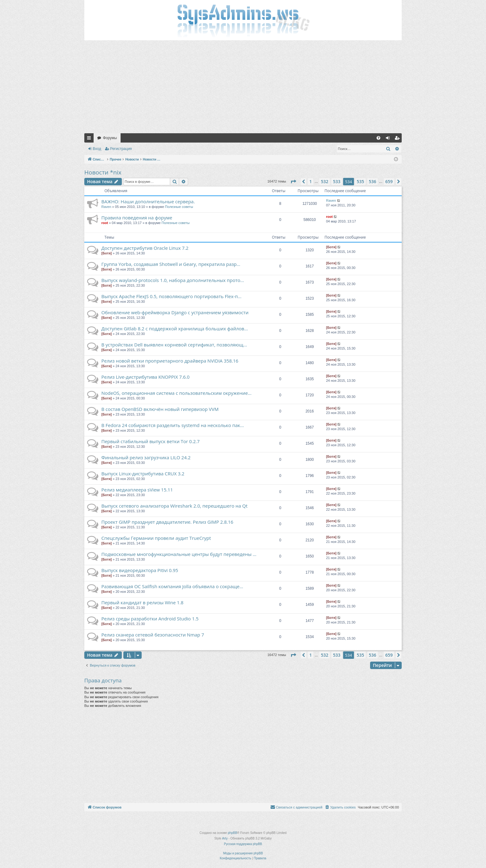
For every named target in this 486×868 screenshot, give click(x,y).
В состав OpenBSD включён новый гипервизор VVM (160, 409)
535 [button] (360, 181)
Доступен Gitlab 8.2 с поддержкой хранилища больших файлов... (175, 328)
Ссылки (90, 139)
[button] (293, 182)
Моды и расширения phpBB (243, 853)
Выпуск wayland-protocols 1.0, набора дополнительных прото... (173, 280)
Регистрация (121, 149)
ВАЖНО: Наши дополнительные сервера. (148, 201)
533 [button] (337, 181)
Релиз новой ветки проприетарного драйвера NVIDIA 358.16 (170, 361)
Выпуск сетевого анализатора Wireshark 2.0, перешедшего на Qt (175, 506)
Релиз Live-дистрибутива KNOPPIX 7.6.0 (146, 377)
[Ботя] (106, 253)
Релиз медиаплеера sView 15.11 (137, 490)
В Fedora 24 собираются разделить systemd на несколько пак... (173, 425)
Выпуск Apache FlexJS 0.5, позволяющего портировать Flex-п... (171, 296)
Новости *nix (103, 172)
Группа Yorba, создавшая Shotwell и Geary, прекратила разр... (171, 264)
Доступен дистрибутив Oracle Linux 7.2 (145, 248)
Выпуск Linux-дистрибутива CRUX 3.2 (143, 474)
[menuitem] (378, 138)
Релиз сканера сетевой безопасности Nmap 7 (153, 635)
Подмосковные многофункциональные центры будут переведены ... (179, 554)
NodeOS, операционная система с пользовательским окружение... (176, 393)
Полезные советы (179, 207)
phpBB (232, 833)
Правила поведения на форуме (137, 218)
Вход (97, 149)
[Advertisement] (243, 87)
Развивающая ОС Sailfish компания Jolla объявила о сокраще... (172, 586)
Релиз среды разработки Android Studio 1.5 (150, 619)
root (105, 223)
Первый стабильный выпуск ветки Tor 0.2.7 (150, 441)
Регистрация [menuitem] (398, 139)
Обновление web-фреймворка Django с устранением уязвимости (175, 312)
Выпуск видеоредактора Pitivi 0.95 (140, 570)
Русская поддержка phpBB (243, 844)
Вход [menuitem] (389, 139)
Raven (106, 207)
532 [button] (325, 181)
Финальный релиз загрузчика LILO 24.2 (146, 457)
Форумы (110, 138)
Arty (225, 838)
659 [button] (389, 181)
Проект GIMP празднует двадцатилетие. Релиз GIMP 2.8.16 (167, 522)
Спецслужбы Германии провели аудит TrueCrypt (156, 538)
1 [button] (311, 181)
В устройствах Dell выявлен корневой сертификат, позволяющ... (174, 345)
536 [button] (373, 181)
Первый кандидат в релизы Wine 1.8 (142, 602)
